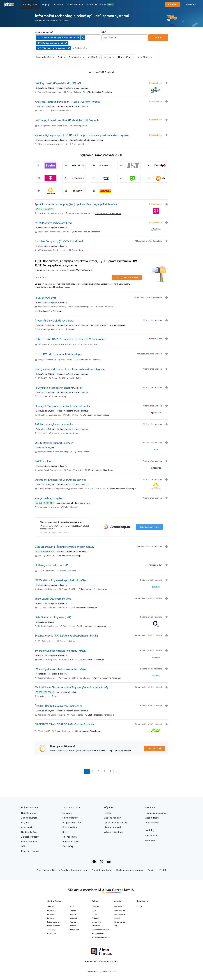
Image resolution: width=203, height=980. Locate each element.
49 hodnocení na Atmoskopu (87, 731)
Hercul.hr (118, 918)
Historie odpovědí (112, 827)
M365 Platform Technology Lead (53, 223)
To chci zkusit (154, 748)
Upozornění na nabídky (116, 822)
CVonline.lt (96, 907)
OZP (23, 846)
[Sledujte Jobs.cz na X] (101, 862)
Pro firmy (191, 5)
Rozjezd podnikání (72, 822)
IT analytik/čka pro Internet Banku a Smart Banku (62, 406)
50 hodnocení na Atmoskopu (100, 470)
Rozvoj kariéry (70, 827)
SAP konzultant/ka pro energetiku (54, 424)
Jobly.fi (139, 907)
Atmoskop (51, 930)
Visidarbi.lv (96, 922)
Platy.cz (73, 922)
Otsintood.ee (97, 926)
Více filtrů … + (145, 57)
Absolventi (26, 827)
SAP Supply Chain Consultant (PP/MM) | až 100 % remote (67, 120)
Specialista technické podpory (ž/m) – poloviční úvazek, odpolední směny (76, 204)
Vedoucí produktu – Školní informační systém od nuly (64, 547)
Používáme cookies (46, 870)
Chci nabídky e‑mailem (127, 277)
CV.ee (94, 914)
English (163, 870)
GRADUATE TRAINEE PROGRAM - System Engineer (64, 724)
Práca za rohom (54, 922)
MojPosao (118, 907)
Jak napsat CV (70, 837)
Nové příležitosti (70, 818)
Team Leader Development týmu (53, 599)
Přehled (107, 813)
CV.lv (94, 910)
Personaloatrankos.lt (100, 930)
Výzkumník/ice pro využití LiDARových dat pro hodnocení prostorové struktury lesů (82, 135)
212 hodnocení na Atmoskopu (101, 715)
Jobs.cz (50, 907)
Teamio (73, 910)
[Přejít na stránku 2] (116, 771)
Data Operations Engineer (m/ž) (53, 617)
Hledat (158, 38)
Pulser (117, 926)
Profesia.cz (52, 914)
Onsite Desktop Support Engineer (54, 443)
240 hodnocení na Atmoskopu (94, 589)
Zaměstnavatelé (75, 5)
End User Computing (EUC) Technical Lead (59, 241)
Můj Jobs (109, 807)
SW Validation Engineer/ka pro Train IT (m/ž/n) (61, 580)
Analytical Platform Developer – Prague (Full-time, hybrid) (67, 102)
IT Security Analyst (45, 298)
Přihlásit (172, 5)
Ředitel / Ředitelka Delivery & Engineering (59, 706)
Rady (65, 832)
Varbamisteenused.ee (101, 937)
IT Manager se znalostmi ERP (51, 565)
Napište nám (151, 836)
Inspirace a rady (71, 807)
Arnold (72, 907)
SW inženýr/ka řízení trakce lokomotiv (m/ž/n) (61, 651)
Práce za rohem (54, 926)
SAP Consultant (44, 461)
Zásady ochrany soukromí (74, 870)
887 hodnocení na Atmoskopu (93, 626)
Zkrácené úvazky (30, 837)
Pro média (150, 840)
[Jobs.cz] (9, 5)
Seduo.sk (73, 918)
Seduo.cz (73, 914)
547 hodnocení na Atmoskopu (96, 415)
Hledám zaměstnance (156, 813)
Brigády (46, 5)
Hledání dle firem (30, 832)
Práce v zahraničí (30, 851)
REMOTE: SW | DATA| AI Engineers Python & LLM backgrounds (71, 339)
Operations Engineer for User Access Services (60, 480)
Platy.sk (73, 926)
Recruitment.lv (98, 933)
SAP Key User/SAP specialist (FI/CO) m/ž (58, 83)
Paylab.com (74, 930)
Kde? (104, 32)
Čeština (151, 870)
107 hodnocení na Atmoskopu (99, 92)
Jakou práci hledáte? (44, 32)
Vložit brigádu (152, 818)
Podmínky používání (102, 870)
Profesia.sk (52, 910)
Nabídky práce (30, 5)
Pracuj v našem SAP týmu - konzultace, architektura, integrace (70, 369)
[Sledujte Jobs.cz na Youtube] (109, 862)
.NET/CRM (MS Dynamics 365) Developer (58, 354)
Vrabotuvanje (120, 914)
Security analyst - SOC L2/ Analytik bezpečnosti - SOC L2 (66, 636)
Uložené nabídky (112, 818)
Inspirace (58, 5)
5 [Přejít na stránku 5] (110, 771)
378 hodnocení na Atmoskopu (108, 213)
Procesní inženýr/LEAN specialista (54, 321)
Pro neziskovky (29, 842)
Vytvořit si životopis (101, 5)
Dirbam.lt (96, 918)
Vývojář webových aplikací (50, 498)
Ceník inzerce (152, 822)
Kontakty (150, 830)
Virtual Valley (120, 922)
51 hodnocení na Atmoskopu (89, 360)
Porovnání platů (70, 842)
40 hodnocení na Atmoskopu (84, 608)
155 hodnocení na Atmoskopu (69, 556)
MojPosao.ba (119, 910)
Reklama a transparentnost (130, 870)
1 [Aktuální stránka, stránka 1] (88, 772)
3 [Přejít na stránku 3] (99, 771)
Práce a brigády (30, 807)
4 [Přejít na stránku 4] (104, 771)
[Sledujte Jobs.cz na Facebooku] (94, 862)
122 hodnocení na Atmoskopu (123, 489)
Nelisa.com (52, 933)
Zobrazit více (47, 287)
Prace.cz (51, 918)
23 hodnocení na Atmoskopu (50, 311)
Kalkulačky (68, 846)
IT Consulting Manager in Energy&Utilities (59, 388)
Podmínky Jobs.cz (62, 287)
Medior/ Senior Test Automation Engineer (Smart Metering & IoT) (71, 687)
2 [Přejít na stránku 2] (93, 771)
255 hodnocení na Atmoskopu (87, 232)
